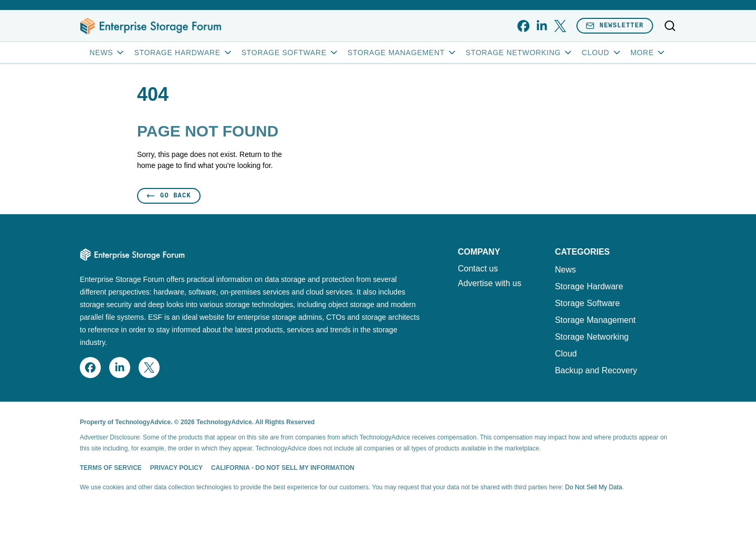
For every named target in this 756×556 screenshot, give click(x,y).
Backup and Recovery (596, 370)
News (108, 53)
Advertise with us (490, 284)
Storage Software (290, 53)
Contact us (478, 269)
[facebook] (523, 26)
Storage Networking (519, 53)
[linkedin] (542, 26)
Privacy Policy (176, 468)
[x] (560, 26)
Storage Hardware (183, 53)
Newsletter (615, 25)
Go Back (169, 196)
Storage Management (402, 53)
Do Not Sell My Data (594, 487)
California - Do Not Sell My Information (283, 468)
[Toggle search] (670, 26)
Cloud (602, 53)
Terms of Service (111, 468)
